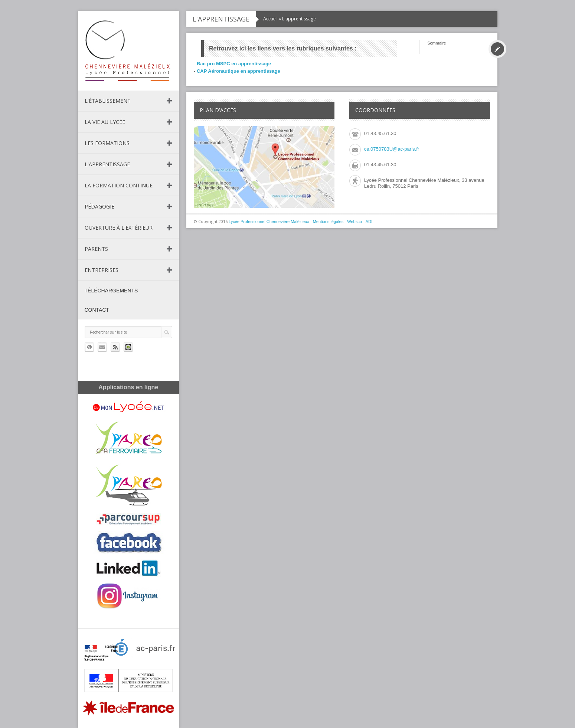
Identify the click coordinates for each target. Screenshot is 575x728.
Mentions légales (328, 222)
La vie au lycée (105, 122)
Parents (96, 249)
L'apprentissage (107, 164)
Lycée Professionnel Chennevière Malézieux (269, 222)
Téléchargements (111, 291)
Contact (97, 310)
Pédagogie (99, 206)
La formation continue (119, 185)
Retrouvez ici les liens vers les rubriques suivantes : (283, 48)
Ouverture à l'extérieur (119, 228)
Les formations (107, 143)
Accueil (270, 19)
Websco (355, 222)
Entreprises (102, 270)
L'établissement (108, 101)
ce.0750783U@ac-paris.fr (392, 149)
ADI (369, 222)
